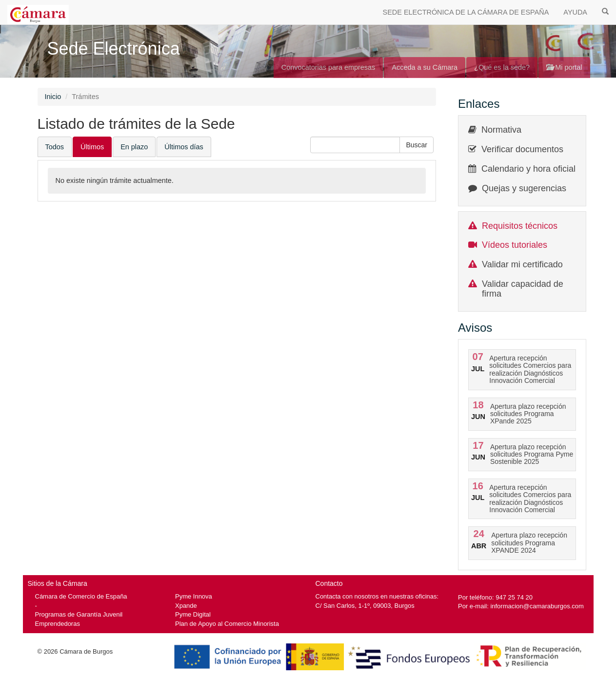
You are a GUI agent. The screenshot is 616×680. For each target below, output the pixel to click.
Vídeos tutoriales (515, 245)
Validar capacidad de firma (523, 289)
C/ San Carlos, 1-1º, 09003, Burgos (365, 606)
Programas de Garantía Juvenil (79, 614)
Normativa (501, 130)
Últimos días (184, 147)
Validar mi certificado (522, 264)
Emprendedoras (58, 624)
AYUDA (575, 12)
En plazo (134, 147)
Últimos (92, 147)
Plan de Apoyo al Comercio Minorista (227, 624)
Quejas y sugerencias (524, 188)
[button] (417, 145)
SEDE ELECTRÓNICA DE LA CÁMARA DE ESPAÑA (466, 12)
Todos (55, 147)
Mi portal (564, 67)
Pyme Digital (193, 614)
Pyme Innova (194, 596)
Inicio (53, 97)
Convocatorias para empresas (328, 67)
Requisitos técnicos (520, 226)
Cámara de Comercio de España (81, 596)
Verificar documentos (522, 149)
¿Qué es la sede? (502, 67)
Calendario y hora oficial (528, 169)
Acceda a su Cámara (425, 67)
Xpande (186, 606)
